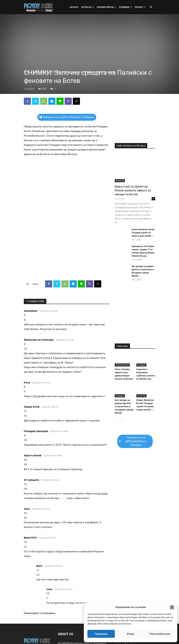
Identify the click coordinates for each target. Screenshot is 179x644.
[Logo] (40, 7)
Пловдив (125, 7)
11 (53, 89)
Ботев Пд (88, 7)
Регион (140, 7)
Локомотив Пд (107, 7)
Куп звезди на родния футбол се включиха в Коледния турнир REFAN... (124, 406)
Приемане (101, 634)
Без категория (40, 72)
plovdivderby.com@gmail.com (75, 635)
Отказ (131, 634)
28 (154, 199)
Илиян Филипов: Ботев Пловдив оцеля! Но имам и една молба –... (143, 233)
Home (27, 72)
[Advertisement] (89, 44)
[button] (172, 607)
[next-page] (123, 420)
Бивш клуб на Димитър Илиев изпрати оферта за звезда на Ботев (133, 190)
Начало (74, 7)
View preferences (160, 634)
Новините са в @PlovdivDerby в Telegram (67, 117)
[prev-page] (117, 420)
